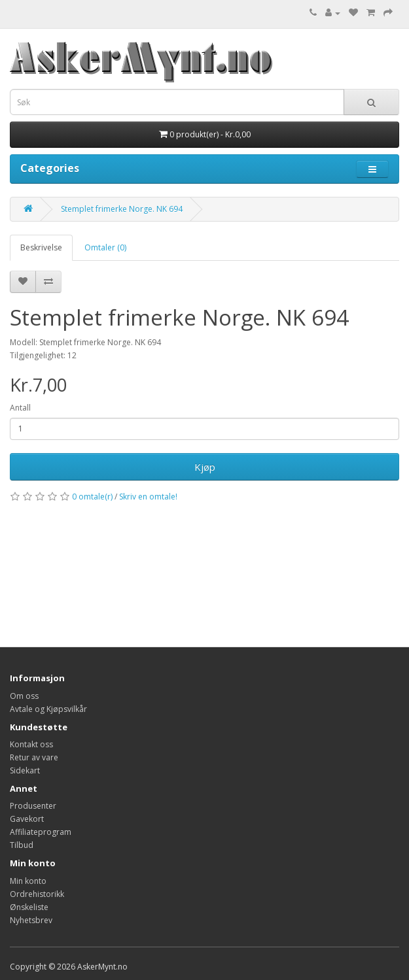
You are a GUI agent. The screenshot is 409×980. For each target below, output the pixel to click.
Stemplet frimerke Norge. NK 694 (122, 209)
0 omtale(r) (92, 497)
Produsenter (33, 806)
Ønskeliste (29, 907)
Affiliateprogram (41, 832)
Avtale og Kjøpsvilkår (48, 709)
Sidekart (25, 770)
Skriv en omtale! (148, 497)
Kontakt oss (31, 744)
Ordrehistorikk (37, 894)
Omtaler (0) (105, 247)
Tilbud (22, 845)
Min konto (28, 881)
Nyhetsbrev (31, 920)
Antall (20, 408)
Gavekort (27, 819)
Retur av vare (34, 757)
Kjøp (205, 467)
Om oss (24, 696)
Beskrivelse (41, 247)
